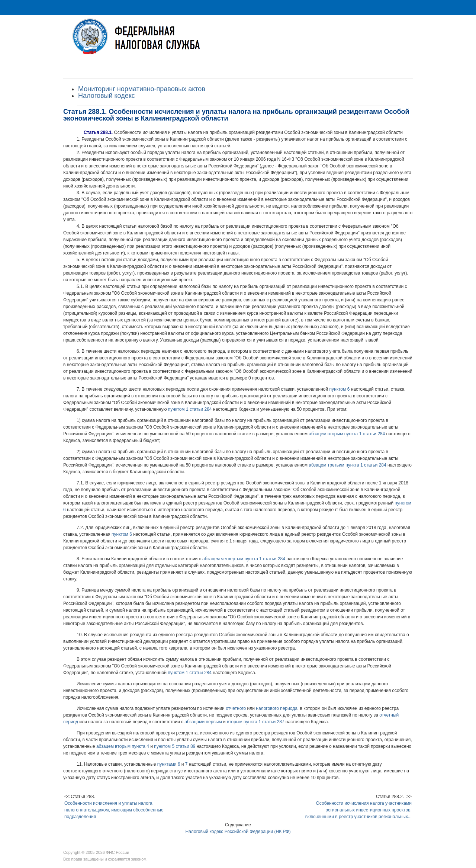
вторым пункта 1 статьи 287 (256, 722)
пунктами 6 (169, 764)
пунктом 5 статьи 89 (175, 746)
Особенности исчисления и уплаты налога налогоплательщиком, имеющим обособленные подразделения (114, 810)
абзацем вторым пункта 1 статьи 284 (347, 434)
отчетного (236, 708)
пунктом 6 (340, 389)
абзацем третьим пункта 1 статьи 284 (347, 465)
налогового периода (277, 708)
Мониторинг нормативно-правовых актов (142, 89)
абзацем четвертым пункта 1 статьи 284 (244, 559)
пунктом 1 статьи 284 (190, 409)
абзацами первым (203, 722)
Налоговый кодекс (107, 96)
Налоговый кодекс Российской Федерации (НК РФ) (238, 832)
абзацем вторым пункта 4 (123, 746)
